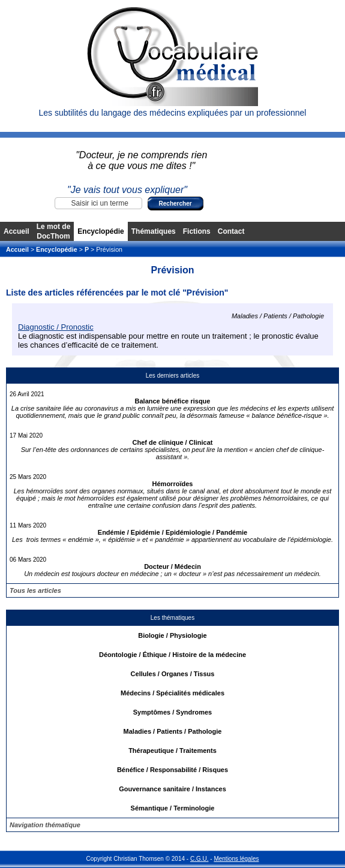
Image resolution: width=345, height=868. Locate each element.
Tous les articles (35, 590)
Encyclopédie (100, 231)
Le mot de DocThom (54, 231)
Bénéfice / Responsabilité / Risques (172, 770)
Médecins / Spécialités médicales (172, 693)
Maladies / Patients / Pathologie (173, 731)
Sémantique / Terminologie (173, 808)
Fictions (197, 231)
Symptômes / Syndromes (172, 712)
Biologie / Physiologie (172, 635)
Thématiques (154, 231)
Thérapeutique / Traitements (172, 751)
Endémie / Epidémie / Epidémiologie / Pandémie (172, 532)
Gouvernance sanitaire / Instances (172, 789)
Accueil (16, 231)
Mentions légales (236, 859)
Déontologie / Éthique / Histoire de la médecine (172, 655)
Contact (231, 231)
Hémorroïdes (173, 484)
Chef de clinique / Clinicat (173, 442)
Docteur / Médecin (172, 566)
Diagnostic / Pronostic (56, 327)
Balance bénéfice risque (173, 401)
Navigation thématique (45, 825)
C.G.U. (199, 859)
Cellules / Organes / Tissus (173, 674)
